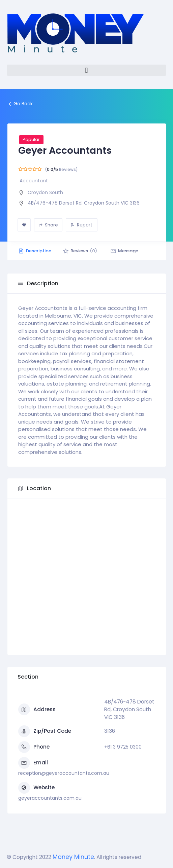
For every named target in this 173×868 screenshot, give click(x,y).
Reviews (83, 251)
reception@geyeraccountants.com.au (64, 773)
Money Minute (73, 857)
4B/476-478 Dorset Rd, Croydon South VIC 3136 (84, 203)
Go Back (20, 104)
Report (81, 225)
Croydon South (45, 192)
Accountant (34, 181)
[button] (86, 70)
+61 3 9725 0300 (123, 747)
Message (130, 251)
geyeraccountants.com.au (50, 798)
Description (36, 251)
